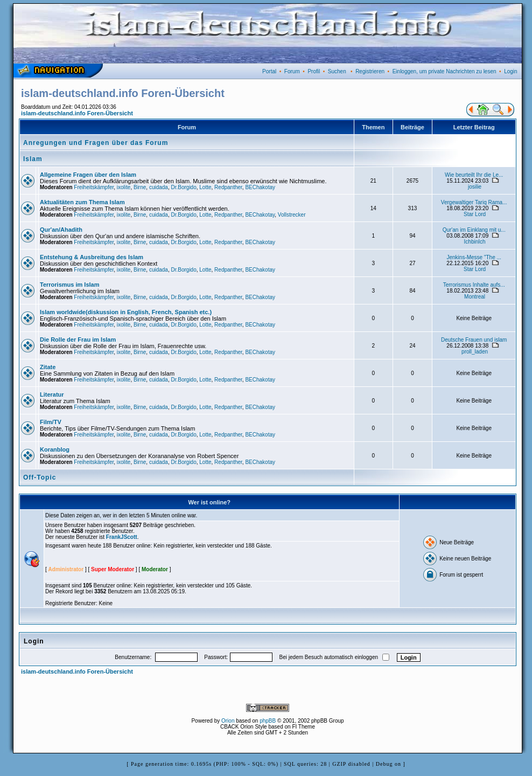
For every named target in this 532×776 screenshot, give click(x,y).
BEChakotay (260, 187)
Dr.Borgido (183, 187)
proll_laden (475, 352)
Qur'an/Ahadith (61, 230)
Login (510, 71)
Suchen (337, 71)
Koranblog (55, 449)
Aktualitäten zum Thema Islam (82, 202)
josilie (475, 187)
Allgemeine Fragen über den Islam (88, 175)
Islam (33, 159)
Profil (314, 71)
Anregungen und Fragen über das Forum (96, 143)
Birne (140, 187)
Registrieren (370, 71)
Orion (228, 721)
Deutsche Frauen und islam (474, 340)
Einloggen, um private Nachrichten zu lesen (444, 71)
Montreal (475, 297)
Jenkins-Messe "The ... (474, 257)
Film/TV (51, 422)
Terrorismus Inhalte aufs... (474, 285)
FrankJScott (122, 537)
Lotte (205, 187)
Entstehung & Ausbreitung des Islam (92, 257)
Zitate (48, 367)
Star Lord (475, 214)
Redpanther (228, 187)
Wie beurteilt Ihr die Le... (474, 175)
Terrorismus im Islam (69, 285)
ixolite (124, 187)
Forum (292, 71)
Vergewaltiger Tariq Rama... (474, 202)
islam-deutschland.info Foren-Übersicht (77, 113)
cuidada (159, 187)
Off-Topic (40, 477)
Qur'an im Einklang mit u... (474, 230)
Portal (269, 71)
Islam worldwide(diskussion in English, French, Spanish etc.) (126, 312)
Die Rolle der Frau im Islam (78, 339)
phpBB (268, 721)
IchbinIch (475, 242)
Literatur (52, 394)
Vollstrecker (292, 215)
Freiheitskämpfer (94, 187)
